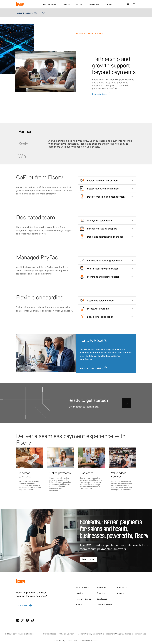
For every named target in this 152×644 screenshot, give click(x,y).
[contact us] (127, 403)
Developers (94, 4)
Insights (66, 4)
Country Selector (104, 605)
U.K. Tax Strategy (67, 634)
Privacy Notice (50, 634)
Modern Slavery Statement (90, 634)
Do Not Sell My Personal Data (65, 641)
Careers (109, 4)
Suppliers (101, 593)
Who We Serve (49, 4)
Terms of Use (140, 634)
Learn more (88, 559)
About (79, 4)
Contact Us (122, 587)
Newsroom (102, 587)
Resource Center (83, 599)
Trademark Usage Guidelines (118, 634)
